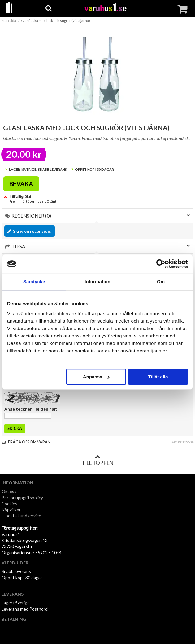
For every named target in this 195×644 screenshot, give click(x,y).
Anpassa (96, 377)
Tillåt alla (158, 377)
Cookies (9, 503)
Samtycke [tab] (34, 282)
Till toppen (97, 460)
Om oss (9, 491)
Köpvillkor (11, 510)
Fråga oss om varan (26, 442)
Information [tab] (97, 282)
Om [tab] (161, 282)
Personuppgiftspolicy (22, 498)
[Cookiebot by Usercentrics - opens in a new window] (161, 264)
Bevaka (21, 184)
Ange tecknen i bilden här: (31, 409)
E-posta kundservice (22, 516)
